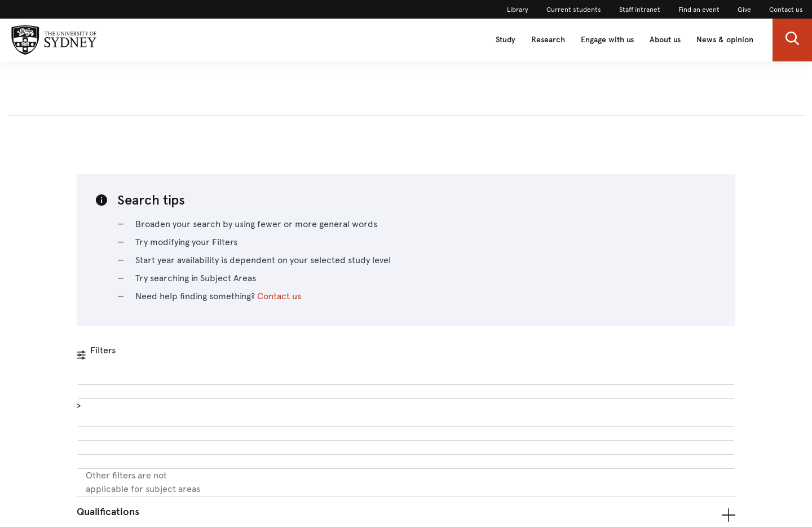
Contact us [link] (786, 10)
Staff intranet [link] (640, 10)
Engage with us (607, 40)
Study (506, 40)
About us (665, 40)
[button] (792, 40)
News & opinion (725, 40)
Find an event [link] (699, 10)
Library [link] (518, 10)
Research (548, 40)
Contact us (279, 296)
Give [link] (744, 10)
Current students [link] (574, 10)
